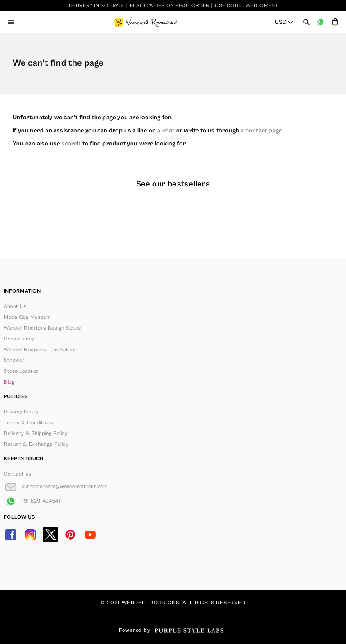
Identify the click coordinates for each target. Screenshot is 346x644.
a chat (166, 131)
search (72, 144)
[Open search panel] (306, 22)
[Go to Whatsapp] (32, 501)
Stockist (14, 361)
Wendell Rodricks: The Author (40, 350)
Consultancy (19, 339)
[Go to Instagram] (31, 535)
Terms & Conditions (28, 423)
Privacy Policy (21, 412)
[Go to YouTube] (90, 535)
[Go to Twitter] (50, 535)
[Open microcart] (335, 22)
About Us (15, 306)
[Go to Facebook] (11, 535)
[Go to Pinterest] (70, 535)
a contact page (262, 131)
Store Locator (21, 371)
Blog (9, 382)
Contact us (18, 474)
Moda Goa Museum (27, 317)
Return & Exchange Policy (36, 444)
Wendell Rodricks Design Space (42, 328)
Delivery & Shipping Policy (36, 433)
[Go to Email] (56, 487)
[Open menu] (11, 22)
